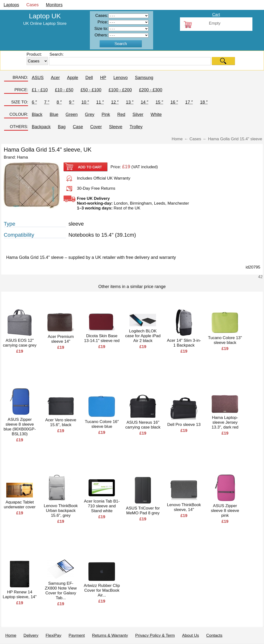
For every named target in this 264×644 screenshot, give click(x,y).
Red (121, 114)
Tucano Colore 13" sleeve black (225, 340)
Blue (54, 114)
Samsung (144, 78)
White (156, 114)
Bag (62, 127)
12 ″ (115, 102)
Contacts (214, 635)
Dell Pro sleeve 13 (184, 425)
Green (71, 114)
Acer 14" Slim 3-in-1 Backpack (184, 343)
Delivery (31, 635)
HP (103, 78)
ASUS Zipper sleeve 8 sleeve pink (225, 511)
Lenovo (121, 78)
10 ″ (85, 102)
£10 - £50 (64, 90)
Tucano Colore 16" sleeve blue (102, 424)
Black (37, 114)
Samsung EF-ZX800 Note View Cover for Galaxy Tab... (61, 591)
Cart (216, 15)
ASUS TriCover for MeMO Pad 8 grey (143, 511)
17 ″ (189, 102)
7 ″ (47, 102)
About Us (191, 635)
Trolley (136, 127)
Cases (32, 5)
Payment (77, 635)
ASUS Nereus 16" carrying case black (143, 425)
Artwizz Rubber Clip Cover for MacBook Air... (102, 590)
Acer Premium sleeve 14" (61, 339)
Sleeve (116, 127)
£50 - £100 (91, 90)
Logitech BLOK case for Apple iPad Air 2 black (143, 336)
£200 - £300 (151, 90)
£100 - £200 (120, 90)
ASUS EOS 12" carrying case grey (20, 343)
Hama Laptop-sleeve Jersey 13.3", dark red (225, 422)
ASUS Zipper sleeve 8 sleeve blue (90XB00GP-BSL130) (20, 427)
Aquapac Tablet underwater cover (20, 505)
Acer (55, 78)
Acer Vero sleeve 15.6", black (61, 422)
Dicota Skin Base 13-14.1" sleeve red (102, 338)
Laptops (11, 5)
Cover (96, 127)
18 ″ (204, 102)
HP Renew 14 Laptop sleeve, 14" (20, 594)
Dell (89, 78)
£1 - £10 (40, 90)
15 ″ (159, 102)
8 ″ (59, 102)
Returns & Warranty (110, 635)
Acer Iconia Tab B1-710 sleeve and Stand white (102, 506)
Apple (72, 78)
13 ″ (130, 102)
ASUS (38, 78)
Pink (106, 114)
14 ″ (145, 102)
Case (78, 127)
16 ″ (174, 102)
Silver (138, 114)
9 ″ (72, 102)
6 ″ (34, 102)
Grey (89, 114)
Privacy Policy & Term (155, 635)
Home (11, 635)
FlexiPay (54, 635)
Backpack (41, 127)
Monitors (54, 5)
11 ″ (100, 102)
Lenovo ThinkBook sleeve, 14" (184, 507)
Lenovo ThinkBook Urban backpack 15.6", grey (61, 511)
